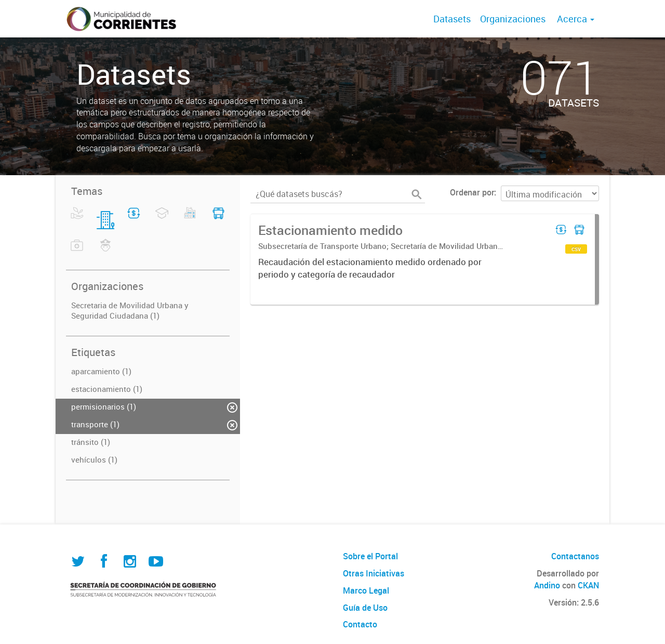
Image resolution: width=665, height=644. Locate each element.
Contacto (360, 624)
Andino (547, 585)
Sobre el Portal (370, 556)
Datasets (452, 19)
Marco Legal (366, 590)
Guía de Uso (365, 608)
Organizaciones (513, 19)
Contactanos (575, 556)
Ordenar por (472, 192)
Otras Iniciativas (374, 573)
